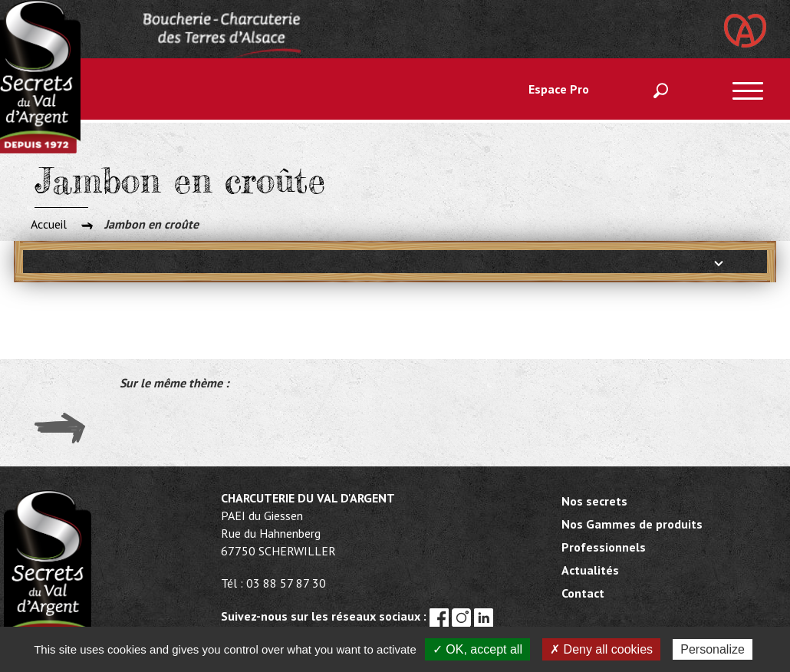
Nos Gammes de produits (632, 524)
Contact (583, 593)
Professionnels (604, 547)
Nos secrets (594, 501)
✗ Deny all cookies (601, 649)
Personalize (713, 649)
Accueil (49, 224)
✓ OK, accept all (477, 649)
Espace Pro (559, 89)
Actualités (590, 570)
